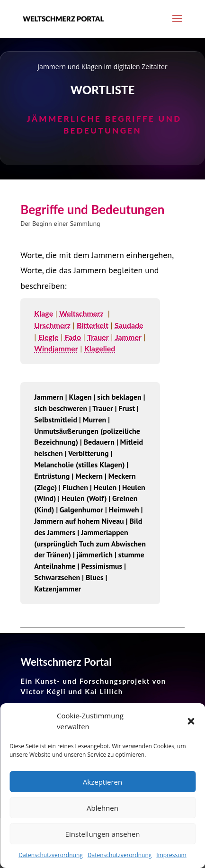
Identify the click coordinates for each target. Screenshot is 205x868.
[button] (191, 721)
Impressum (171, 855)
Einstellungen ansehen (103, 834)
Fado (73, 337)
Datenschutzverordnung (51, 855)
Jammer (128, 337)
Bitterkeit (93, 325)
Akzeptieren (102, 782)
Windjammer (56, 348)
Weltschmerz (81, 313)
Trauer (98, 337)
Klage (44, 313)
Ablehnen (102, 808)
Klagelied (100, 348)
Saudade (129, 325)
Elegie (49, 337)
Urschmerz (52, 325)
